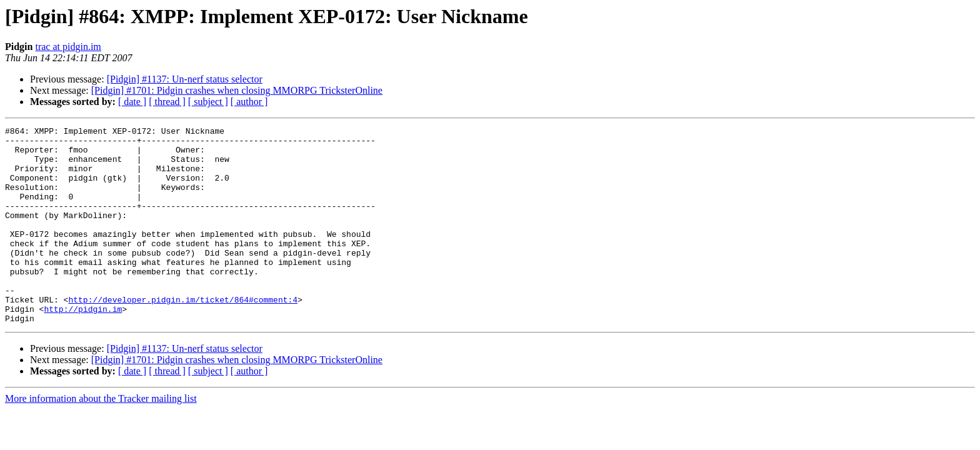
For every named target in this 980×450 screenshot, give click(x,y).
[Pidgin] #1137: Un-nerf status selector (185, 79)
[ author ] (249, 102)
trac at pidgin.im (68, 47)
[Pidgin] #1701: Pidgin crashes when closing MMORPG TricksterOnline (237, 90)
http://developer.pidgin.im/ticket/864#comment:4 (183, 335)
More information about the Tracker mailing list (101, 438)
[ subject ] (208, 102)
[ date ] (132, 102)
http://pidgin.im (83, 346)
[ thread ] (167, 102)
